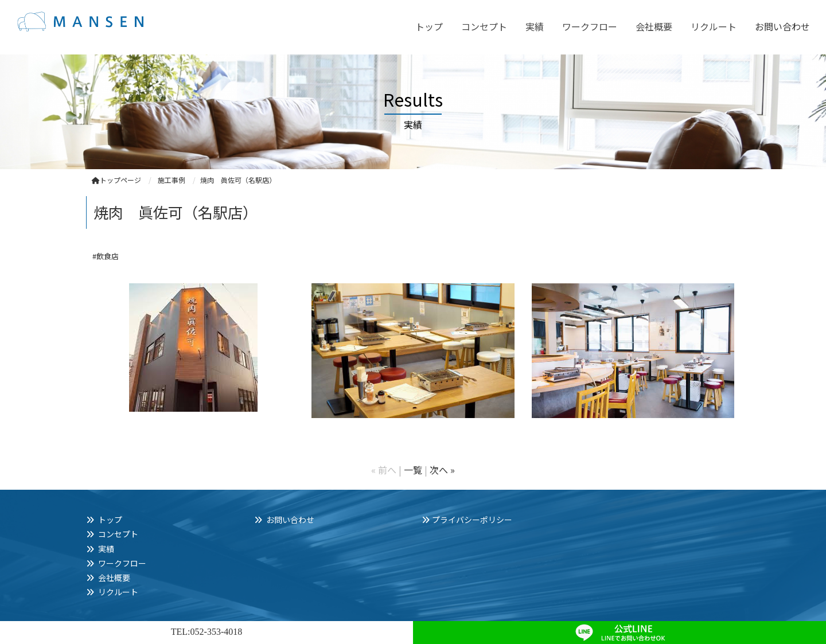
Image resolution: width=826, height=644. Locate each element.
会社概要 (654, 26)
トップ (429, 26)
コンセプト (484, 26)
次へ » (442, 470)
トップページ (116, 180)
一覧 (413, 470)
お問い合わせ (782, 26)
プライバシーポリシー (472, 520)
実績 (535, 26)
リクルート (714, 26)
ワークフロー (590, 26)
